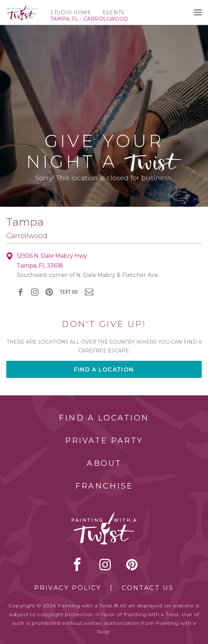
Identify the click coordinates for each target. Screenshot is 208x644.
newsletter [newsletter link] (89, 292)
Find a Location (104, 418)
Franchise (104, 486)
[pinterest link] (49, 292)
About (104, 463)
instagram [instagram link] (35, 292)
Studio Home (71, 13)
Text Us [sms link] (69, 292)
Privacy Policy (68, 588)
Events (113, 13)
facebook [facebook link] (20, 292)
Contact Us (148, 588)
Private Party (104, 441)
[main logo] (22, 8)
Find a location (104, 370)
